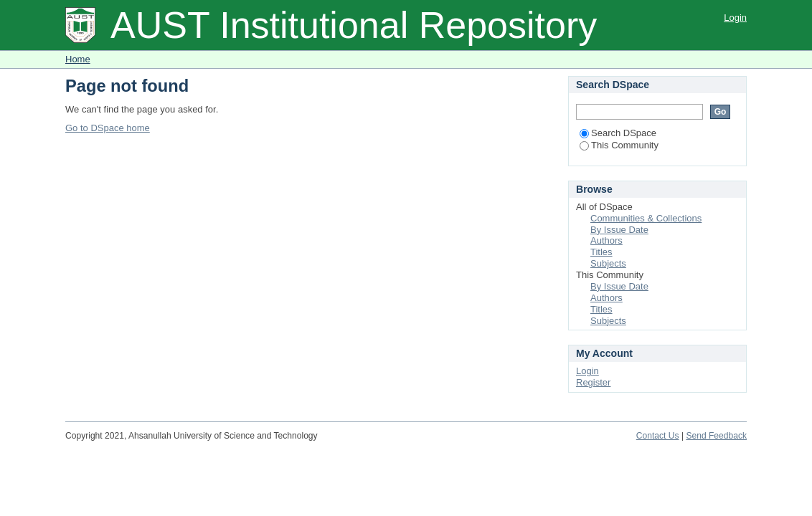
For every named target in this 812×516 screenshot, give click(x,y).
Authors (606, 240)
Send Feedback (716, 436)
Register (593, 382)
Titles (601, 252)
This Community (619, 145)
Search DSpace (618, 133)
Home (78, 59)
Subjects (608, 263)
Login (735, 18)
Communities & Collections (646, 218)
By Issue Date (619, 230)
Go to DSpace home (108, 128)
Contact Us (658, 436)
